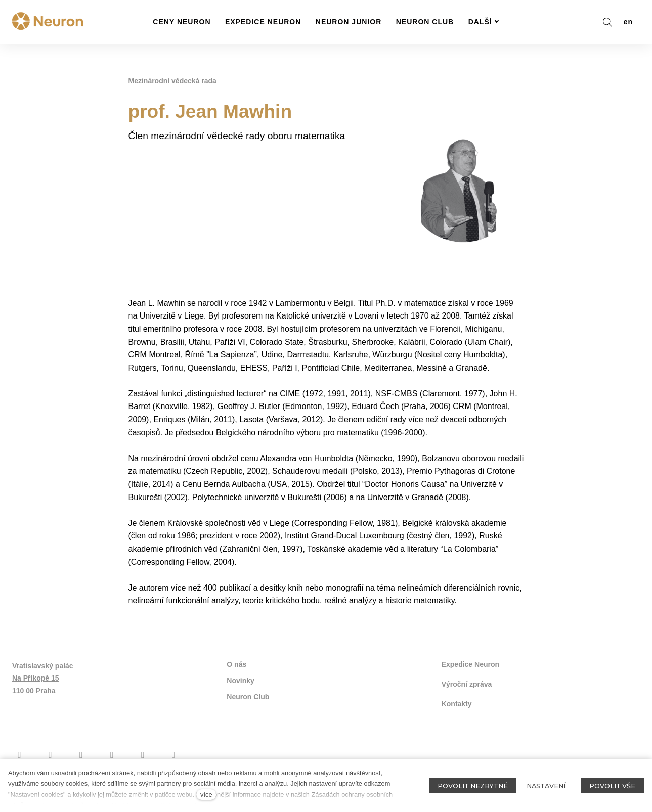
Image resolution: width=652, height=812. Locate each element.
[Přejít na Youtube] (81, 755)
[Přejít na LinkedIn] (173, 755)
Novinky (240, 681)
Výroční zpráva (467, 684)
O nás (236, 664)
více (206, 795)
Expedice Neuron (470, 664)
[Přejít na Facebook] (19, 755)
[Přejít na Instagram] (50, 755)
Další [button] (484, 22)
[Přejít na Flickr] (143, 755)
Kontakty (457, 704)
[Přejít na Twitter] (112, 755)
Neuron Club (248, 697)
